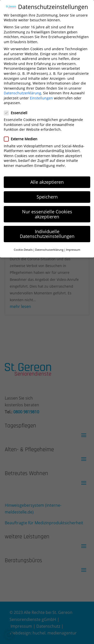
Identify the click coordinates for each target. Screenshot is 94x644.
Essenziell (18, 109)
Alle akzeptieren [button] (47, 178)
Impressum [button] (73, 246)
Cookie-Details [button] (23, 246)
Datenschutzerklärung (22, 90)
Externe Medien (23, 136)
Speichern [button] (47, 193)
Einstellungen (41, 94)
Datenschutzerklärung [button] (49, 246)
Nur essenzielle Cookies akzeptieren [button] (47, 211)
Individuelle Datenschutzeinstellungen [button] (47, 230)
